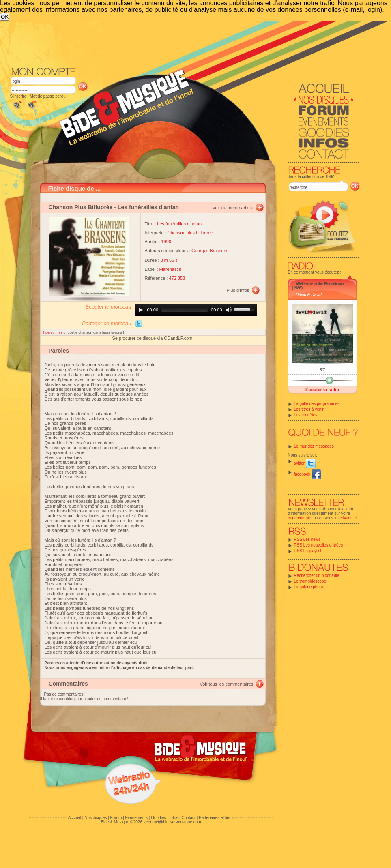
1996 (166, 242)
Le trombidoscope (310, 581)
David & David (309, 295)
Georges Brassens (210, 251)
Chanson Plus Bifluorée (81, 207)
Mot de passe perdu (47, 96)
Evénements (136, 818)
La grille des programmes (317, 404)
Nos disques (96, 818)
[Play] (141, 310)
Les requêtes (306, 415)
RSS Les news (307, 539)
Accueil (75, 818)
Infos (174, 818)
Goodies (158, 818)
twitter (305, 463)
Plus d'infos (238, 290)
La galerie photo (309, 587)
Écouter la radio (322, 390)
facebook (308, 474)
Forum (116, 818)
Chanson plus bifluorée (190, 233)
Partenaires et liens (216, 818)
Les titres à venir (309, 409)
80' (322, 370)
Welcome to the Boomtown (320, 284)
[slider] (185, 310)
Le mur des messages (314, 446)
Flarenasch (170, 269)
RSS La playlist (308, 551)
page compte (300, 518)
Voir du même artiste (233, 208)
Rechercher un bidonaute (317, 575)
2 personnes (53, 332)
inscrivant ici (346, 518)
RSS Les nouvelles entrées (319, 545)
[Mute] (229, 310)
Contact (188, 818)
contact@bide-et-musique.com (174, 822)
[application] (196, 310)
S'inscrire (18, 96)
